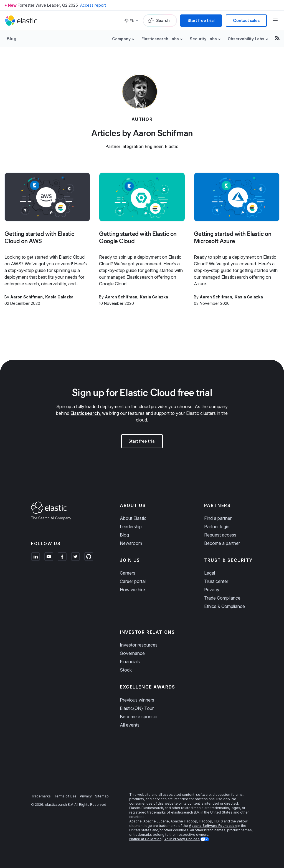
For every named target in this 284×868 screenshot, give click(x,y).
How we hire (132, 590)
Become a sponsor (139, 717)
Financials (130, 662)
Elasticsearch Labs (160, 39)
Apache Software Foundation (213, 826)
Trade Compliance (222, 598)
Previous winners (137, 700)
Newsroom (131, 543)
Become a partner (222, 543)
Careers (128, 573)
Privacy (212, 590)
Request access (220, 535)
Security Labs (203, 39)
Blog (12, 39)
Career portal (133, 581)
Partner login (217, 527)
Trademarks (41, 796)
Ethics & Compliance (225, 606)
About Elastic (133, 518)
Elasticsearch (85, 413)
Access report (93, 5)
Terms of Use (65, 796)
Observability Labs (246, 39)
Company (121, 39)
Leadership (131, 527)
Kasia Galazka (59, 297)
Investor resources (139, 645)
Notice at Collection (145, 839)
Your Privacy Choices (182, 839)
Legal (210, 573)
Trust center (216, 581)
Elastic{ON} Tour (137, 708)
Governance (132, 653)
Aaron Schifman (26, 297)
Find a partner (218, 518)
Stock (126, 670)
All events (130, 725)
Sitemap (102, 796)
